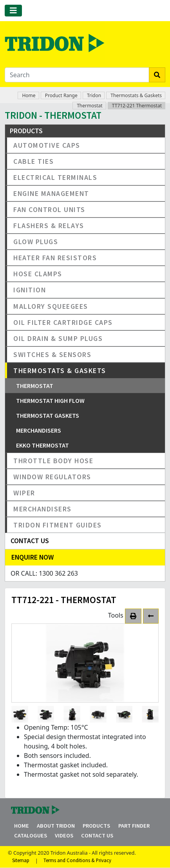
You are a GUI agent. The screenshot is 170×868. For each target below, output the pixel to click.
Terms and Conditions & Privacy (77, 861)
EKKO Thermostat (42, 445)
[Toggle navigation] (13, 11)
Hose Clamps (38, 274)
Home (29, 95)
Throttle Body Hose (53, 461)
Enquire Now (33, 557)
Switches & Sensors (52, 354)
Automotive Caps (47, 145)
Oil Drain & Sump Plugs (58, 338)
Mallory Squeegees (51, 306)
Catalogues (31, 835)
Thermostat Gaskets (48, 415)
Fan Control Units (49, 209)
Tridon (94, 95)
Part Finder (134, 826)
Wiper (24, 493)
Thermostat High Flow (50, 400)
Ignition (30, 290)
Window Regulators (52, 477)
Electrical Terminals (55, 177)
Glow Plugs (36, 242)
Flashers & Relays (49, 226)
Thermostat (90, 106)
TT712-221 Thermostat (137, 106)
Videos (64, 835)
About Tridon (56, 826)
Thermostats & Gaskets (136, 95)
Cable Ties (33, 161)
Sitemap (21, 861)
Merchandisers (39, 430)
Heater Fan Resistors (55, 258)
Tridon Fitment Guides (58, 525)
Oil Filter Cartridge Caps (63, 322)
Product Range (61, 95)
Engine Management (51, 193)
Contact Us (97, 835)
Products (96, 826)
